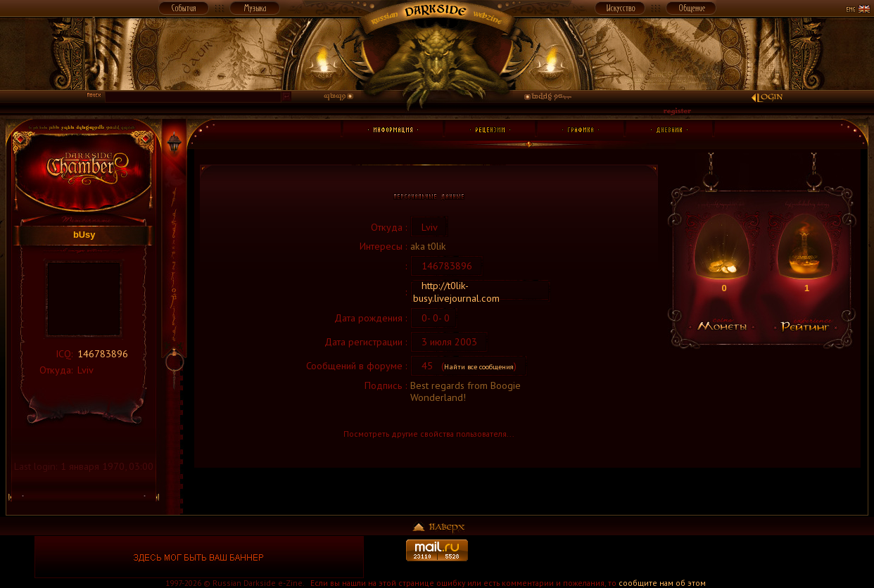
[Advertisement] (675, 557)
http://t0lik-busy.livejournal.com (456, 292)
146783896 (103, 353)
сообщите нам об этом (662, 583)
